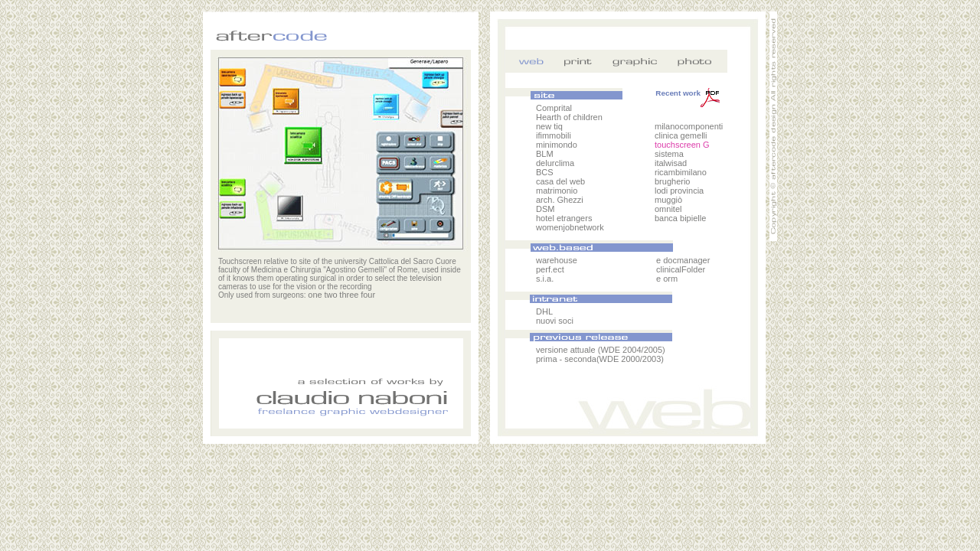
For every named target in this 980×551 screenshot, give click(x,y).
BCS (545, 172)
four (368, 295)
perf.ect (550, 269)
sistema (669, 154)
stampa (586, 61)
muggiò (668, 200)
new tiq (549, 126)
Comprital (554, 108)
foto (693, 61)
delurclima (555, 163)
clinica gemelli (681, 135)
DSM (545, 209)
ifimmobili (554, 135)
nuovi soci (555, 321)
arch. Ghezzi (560, 200)
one (315, 295)
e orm (667, 279)
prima (547, 359)
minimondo (557, 145)
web (532, 61)
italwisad (671, 163)
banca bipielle (680, 218)
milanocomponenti (689, 126)
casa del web (560, 181)
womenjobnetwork (570, 227)
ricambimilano (681, 172)
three (349, 295)
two (330, 295)
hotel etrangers (564, 218)
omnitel (668, 209)
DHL (544, 311)
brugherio (672, 181)
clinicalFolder (681, 269)
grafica (639, 61)
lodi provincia (679, 191)
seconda (580, 359)
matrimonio (557, 191)
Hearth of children (569, 117)
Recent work (688, 93)
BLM (545, 154)
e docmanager (683, 260)
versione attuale (567, 350)
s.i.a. (545, 279)
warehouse (557, 260)
